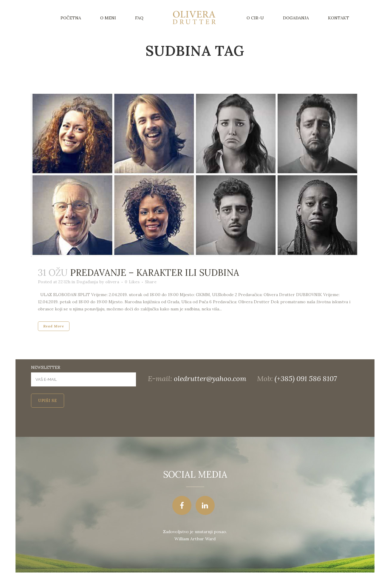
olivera (112, 282)
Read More (54, 326)
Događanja (87, 282)
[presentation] (76, 425)
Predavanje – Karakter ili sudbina (155, 273)
